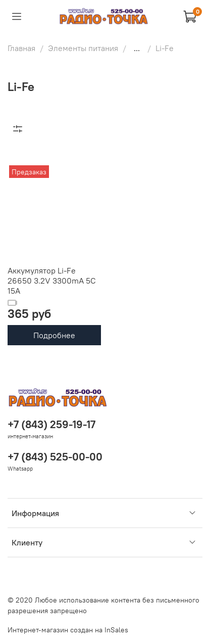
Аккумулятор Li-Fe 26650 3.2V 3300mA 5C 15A (52, 281)
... (137, 48)
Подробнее (54, 335)
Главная (21, 48)
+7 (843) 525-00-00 (55, 457)
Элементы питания (83, 48)
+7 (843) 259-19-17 (51, 424)
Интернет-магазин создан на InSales (68, 630)
